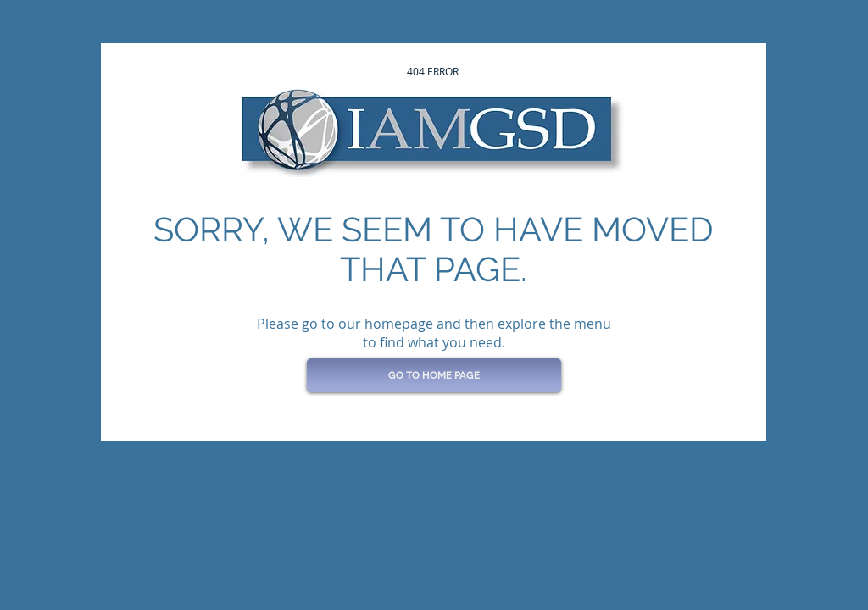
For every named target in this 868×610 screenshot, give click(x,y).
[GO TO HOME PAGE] (434, 375)
